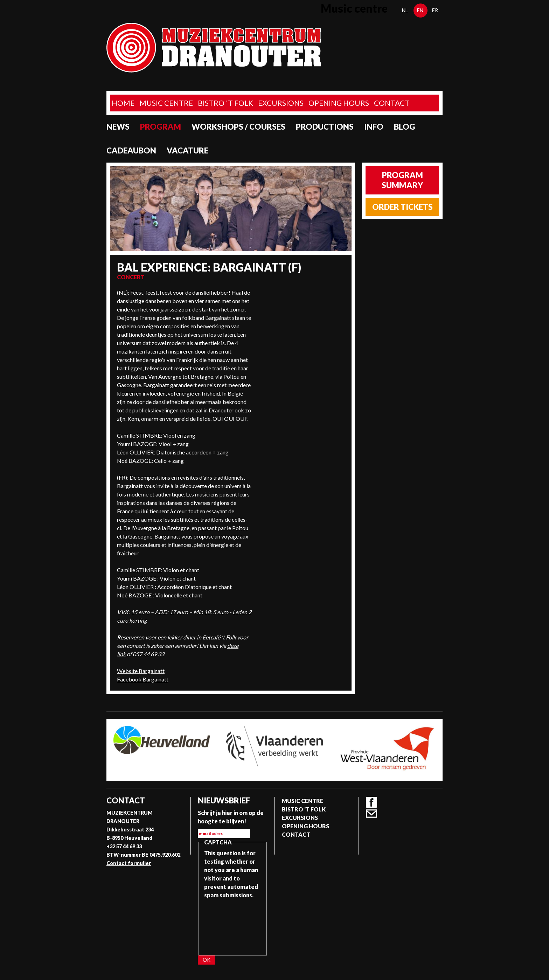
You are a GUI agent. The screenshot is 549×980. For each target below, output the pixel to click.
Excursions (281, 103)
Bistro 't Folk (225, 103)
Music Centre (166, 103)
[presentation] (233, 925)
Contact (392, 103)
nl (405, 10)
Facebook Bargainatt (143, 679)
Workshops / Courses (238, 127)
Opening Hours (339, 103)
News (118, 127)
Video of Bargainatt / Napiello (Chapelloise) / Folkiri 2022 (301, 315)
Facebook (371, 802)
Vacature (187, 150)
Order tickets (402, 207)
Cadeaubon (131, 150)
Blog (405, 127)
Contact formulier (129, 863)
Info (374, 127)
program (161, 127)
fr (435, 10)
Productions (325, 127)
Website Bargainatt (141, 671)
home (123, 103)
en (420, 10)
